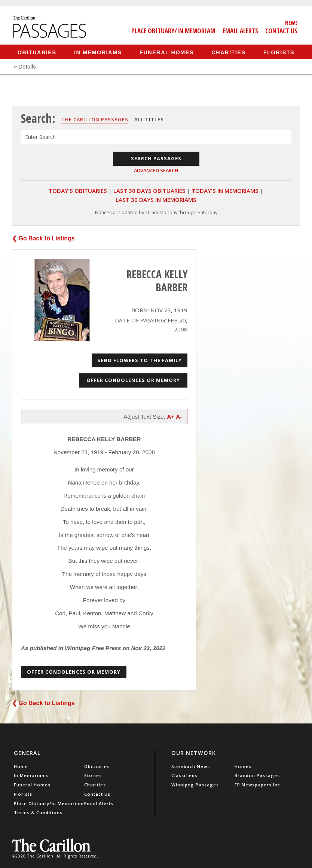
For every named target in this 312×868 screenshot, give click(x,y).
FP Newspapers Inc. (258, 785)
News (291, 22)
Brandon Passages (257, 775)
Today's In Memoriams (225, 191)
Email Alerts (240, 31)
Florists (279, 52)
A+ (171, 417)
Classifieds (184, 775)
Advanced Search (156, 170)
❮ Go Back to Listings (43, 238)
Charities (228, 52)
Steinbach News (191, 766)
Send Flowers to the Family (140, 360)
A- (179, 417)
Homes (243, 766)
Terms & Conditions (38, 812)
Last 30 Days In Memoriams (156, 200)
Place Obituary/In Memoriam (173, 31)
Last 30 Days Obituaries (149, 191)
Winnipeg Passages (195, 785)
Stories (93, 775)
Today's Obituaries (78, 191)
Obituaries (37, 52)
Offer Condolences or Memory (133, 380)
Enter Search (40, 137)
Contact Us (281, 31)
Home (21, 766)
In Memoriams (98, 52)
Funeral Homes (167, 52)
